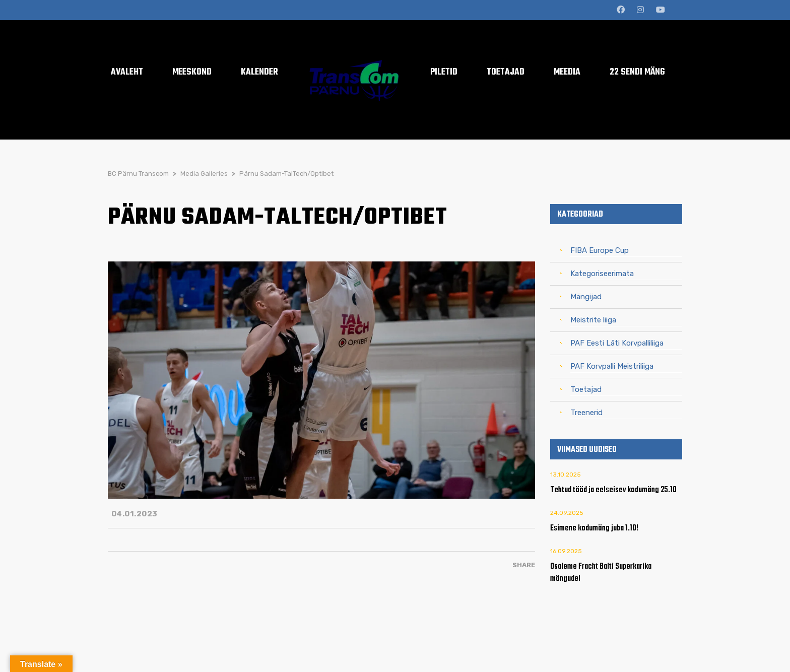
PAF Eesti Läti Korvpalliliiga (617, 343)
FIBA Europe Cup (600, 250)
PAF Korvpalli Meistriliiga (612, 366)
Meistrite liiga (593, 320)
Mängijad (586, 297)
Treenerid (586, 413)
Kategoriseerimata (602, 274)
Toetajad (586, 389)
